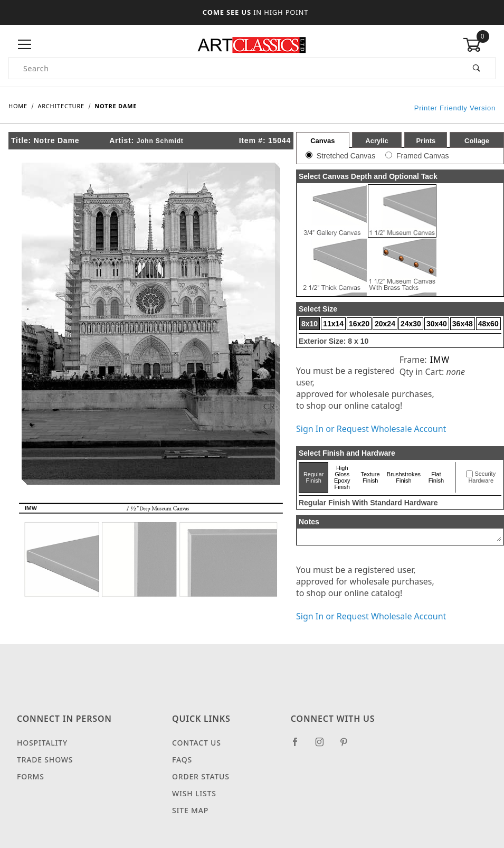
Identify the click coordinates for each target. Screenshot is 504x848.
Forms (31, 776)
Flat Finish (436, 477)
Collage (477, 141)
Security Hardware (482, 477)
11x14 (333, 324)
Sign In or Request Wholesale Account (371, 429)
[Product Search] (234, 68)
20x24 (385, 324)
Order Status (201, 776)
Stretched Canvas (346, 156)
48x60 (488, 324)
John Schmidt (160, 141)
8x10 (310, 324)
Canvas (322, 141)
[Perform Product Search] (477, 68)
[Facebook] (299, 746)
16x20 (359, 324)
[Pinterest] (348, 746)
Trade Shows (45, 760)
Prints (426, 141)
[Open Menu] (25, 45)
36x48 (463, 324)
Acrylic (377, 141)
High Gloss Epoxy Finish (342, 477)
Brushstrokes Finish (404, 477)
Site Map (190, 810)
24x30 (411, 324)
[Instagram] (324, 746)
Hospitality (42, 743)
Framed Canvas (423, 156)
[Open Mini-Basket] (479, 45)
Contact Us (197, 743)
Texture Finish (370, 477)
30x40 (437, 324)
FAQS (182, 760)
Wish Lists (194, 793)
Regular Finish (314, 477)
